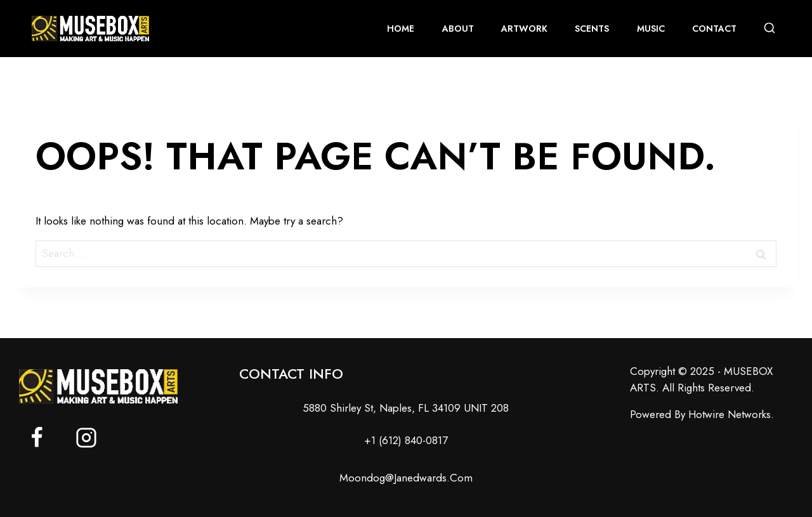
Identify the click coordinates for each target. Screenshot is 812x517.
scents (592, 29)
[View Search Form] (769, 29)
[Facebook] (37, 438)
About (458, 29)
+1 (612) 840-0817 (406, 440)
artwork (524, 29)
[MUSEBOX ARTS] (90, 29)
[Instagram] (86, 438)
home (401, 29)
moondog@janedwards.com (406, 478)
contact (714, 29)
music (651, 29)
